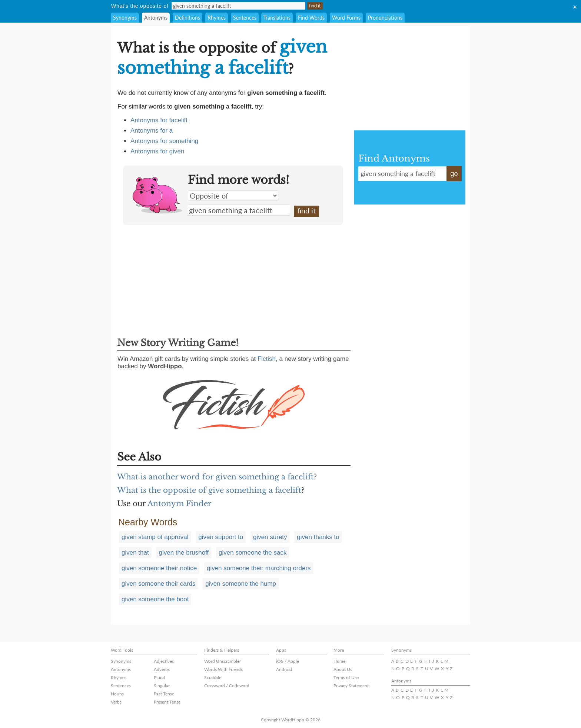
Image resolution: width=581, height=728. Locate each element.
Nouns (117, 694)
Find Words (311, 18)
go (454, 174)
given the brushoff (184, 553)
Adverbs (162, 669)
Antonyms (156, 18)
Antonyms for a (152, 131)
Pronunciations (385, 18)
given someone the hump (241, 584)
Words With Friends (223, 669)
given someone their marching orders (259, 568)
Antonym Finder (180, 503)
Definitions (187, 18)
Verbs (116, 702)
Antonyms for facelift (159, 120)
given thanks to (318, 537)
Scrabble (213, 677)
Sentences (245, 18)
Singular (162, 686)
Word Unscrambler (223, 661)
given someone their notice (159, 568)
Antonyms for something (164, 141)
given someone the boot (155, 599)
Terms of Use (346, 677)
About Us (343, 669)
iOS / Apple (288, 661)
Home (339, 661)
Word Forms (346, 18)
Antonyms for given (157, 151)
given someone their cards (158, 584)
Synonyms (125, 18)
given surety (270, 537)
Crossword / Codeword (227, 686)
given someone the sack (253, 553)
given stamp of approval (155, 537)
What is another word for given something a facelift (215, 477)
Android (284, 669)
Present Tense (167, 702)
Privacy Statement (351, 686)
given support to (221, 537)
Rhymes (217, 18)
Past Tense (164, 694)
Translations (277, 18)
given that (135, 553)
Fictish (267, 359)
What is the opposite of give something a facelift (209, 490)
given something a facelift (239, 210)
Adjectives (164, 661)
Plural (159, 677)
